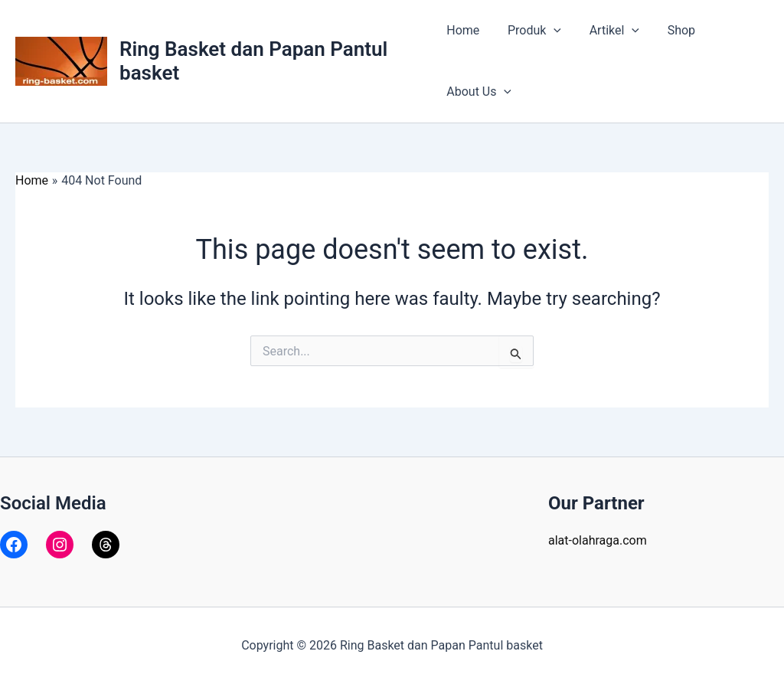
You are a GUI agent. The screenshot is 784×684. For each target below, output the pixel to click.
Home (463, 30)
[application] (550, 31)
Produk (531, 31)
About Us (479, 92)
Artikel (607, 31)
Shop (671, 30)
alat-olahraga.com (598, 540)
